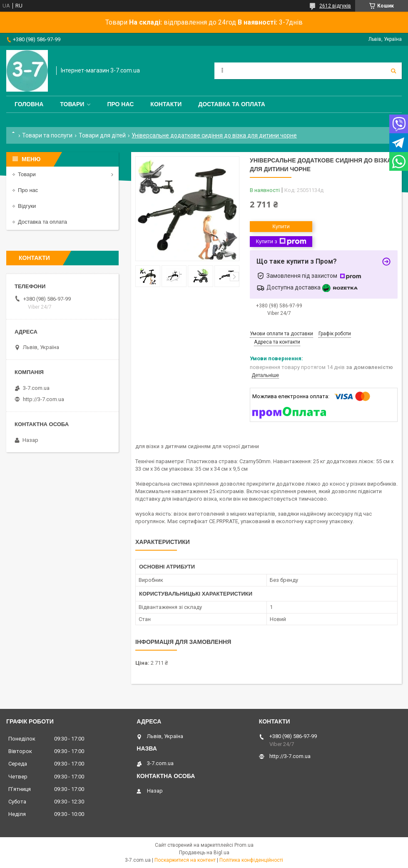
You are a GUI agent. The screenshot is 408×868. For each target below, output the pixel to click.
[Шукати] (393, 71)
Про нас (120, 104)
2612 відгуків (335, 6)
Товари (72, 104)
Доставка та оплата (232, 104)
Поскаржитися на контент (185, 860)
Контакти (166, 104)
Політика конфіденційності (251, 860)
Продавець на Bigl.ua (204, 853)
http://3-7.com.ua (44, 399)
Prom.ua (244, 845)
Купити (281, 226)
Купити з (281, 242)
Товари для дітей (102, 135)
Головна (29, 104)
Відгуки (27, 206)
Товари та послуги (47, 135)
